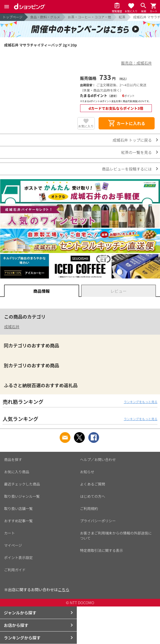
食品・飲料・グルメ (45, 17)
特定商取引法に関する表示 (102, 550)
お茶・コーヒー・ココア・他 (89, 17)
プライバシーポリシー (98, 521)
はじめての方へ (93, 496)
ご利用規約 (89, 508)
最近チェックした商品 (22, 484)
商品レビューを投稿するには (127, 169)
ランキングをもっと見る (141, 402)
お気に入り (86, 126)
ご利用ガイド (15, 570)
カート (9, 533)
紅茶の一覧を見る (136, 152)
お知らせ (87, 472)
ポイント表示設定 (18, 557)
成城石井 (12, 327)
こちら (64, 590)
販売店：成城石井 (136, 63)
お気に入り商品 (17, 472)
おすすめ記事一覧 (18, 521)
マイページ (13, 545)
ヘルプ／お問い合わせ (98, 459)
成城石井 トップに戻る (132, 140)
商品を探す (13, 459)
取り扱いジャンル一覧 (22, 496)
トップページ (13, 17)
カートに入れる (126, 123)
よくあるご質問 (93, 484)
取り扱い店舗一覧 (18, 508)
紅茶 (122, 17)
